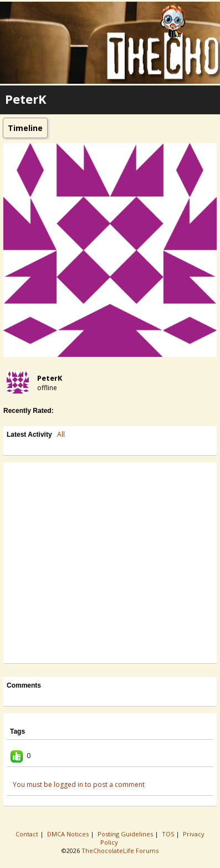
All (61, 434)
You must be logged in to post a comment (79, 784)
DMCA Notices (69, 834)
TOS (169, 834)
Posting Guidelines (126, 834)
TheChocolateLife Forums (120, 851)
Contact (28, 834)
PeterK (50, 378)
